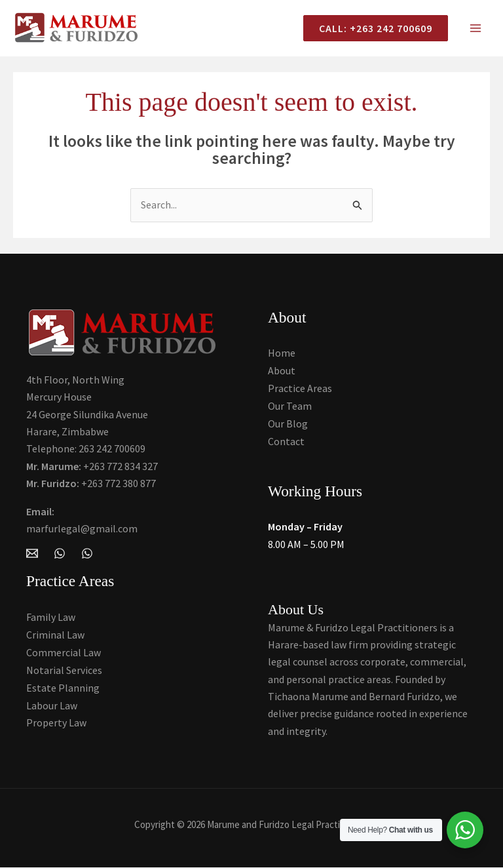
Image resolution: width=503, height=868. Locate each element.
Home (282, 355)
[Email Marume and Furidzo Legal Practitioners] (32, 556)
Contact (286, 442)
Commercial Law (64, 652)
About (282, 372)
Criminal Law (55, 634)
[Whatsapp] (87, 556)
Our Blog (288, 425)
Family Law (51, 617)
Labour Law (52, 703)
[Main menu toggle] (475, 30)
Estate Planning (63, 686)
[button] (370, 30)
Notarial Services (64, 669)
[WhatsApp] (60, 556)
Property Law (56, 720)
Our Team (290, 407)
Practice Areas (300, 390)
